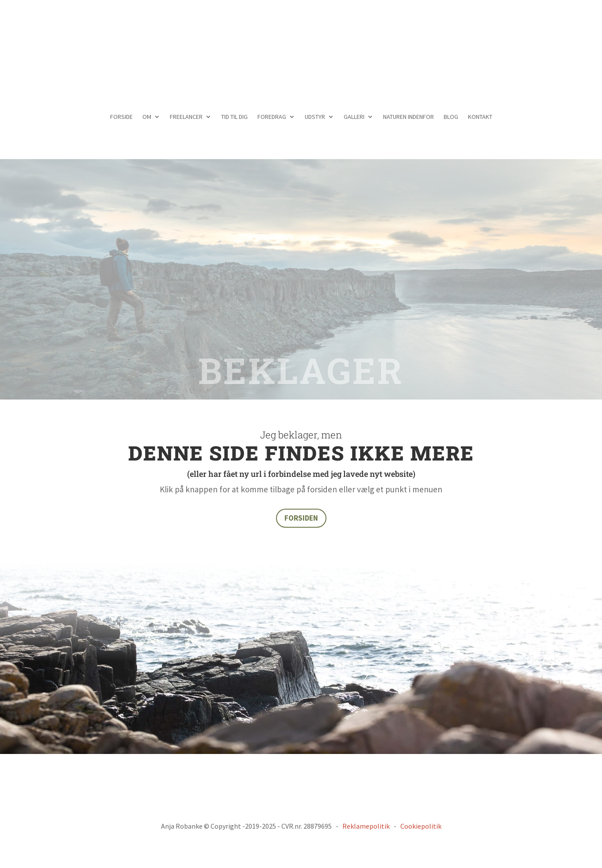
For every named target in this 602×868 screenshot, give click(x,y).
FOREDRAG (272, 117)
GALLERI (354, 117)
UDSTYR (315, 117)
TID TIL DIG (234, 117)
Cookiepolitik (421, 826)
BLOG (451, 117)
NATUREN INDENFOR (408, 117)
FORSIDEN (301, 518)
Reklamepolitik (366, 826)
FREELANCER (186, 117)
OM (147, 117)
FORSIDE (121, 117)
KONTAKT (480, 117)
